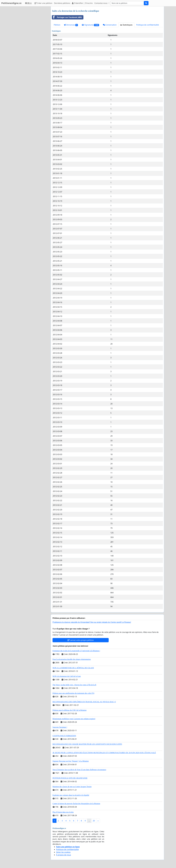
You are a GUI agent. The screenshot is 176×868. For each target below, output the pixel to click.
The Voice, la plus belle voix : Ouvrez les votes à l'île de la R (74, 685)
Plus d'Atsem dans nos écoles (63, 812)
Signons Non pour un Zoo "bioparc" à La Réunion (71, 761)
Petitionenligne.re (11, 3)
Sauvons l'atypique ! (60, 727)
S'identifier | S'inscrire (82, 3)
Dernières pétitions (62, 3)
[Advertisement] (29, 40)
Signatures (90, 25)
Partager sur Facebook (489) (67, 17)
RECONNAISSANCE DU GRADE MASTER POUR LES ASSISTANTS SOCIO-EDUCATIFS (87, 744)
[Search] (127, 3)
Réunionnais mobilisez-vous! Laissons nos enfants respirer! (74, 719)
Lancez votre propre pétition (81, 640)
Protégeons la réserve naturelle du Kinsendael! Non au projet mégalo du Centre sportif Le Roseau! (92, 622)
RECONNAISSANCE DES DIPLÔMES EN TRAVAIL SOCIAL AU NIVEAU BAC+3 (84, 702)
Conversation (110, 25)
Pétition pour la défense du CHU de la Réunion (69, 710)
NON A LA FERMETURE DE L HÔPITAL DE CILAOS (73, 668)
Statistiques (126, 25)
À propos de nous (64, 855)
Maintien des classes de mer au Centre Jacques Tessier (72, 787)
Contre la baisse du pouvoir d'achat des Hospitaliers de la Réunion (76, 804)
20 (94, 821)
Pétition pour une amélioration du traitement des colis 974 (73, 693)
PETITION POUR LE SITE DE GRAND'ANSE (70, 778)
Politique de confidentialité (148, 25)
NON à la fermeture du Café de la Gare (67, 676)
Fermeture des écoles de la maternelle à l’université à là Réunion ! (76, 651)
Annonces (71, 25)
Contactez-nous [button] (101, 3)
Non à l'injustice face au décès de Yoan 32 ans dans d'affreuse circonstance (79, 770)
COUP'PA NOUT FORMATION (64, 736)
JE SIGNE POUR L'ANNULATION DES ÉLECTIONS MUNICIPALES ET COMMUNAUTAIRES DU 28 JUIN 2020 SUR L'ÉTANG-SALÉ (104, 753)
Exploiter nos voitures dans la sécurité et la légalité (71, 795)
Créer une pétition (43, 3)
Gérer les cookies (63, 852)
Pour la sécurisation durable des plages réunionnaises (72, 659)
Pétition (57, 25)
